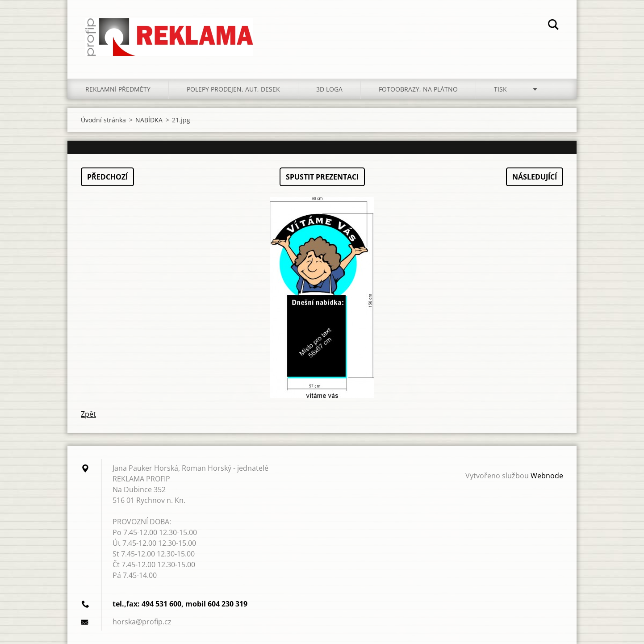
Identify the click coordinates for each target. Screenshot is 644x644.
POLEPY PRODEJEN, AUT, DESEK (233, 89)
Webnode (547, 476)
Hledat (553, 26)
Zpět (88, 414)
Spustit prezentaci (322, 177)
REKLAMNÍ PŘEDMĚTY (118, 89)
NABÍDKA (149, 120)
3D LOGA (329, 89)
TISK (500, 89)
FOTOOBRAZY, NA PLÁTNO (418, 89)
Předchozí (107, 177)
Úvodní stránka (103, 120)
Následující (535, 177)
